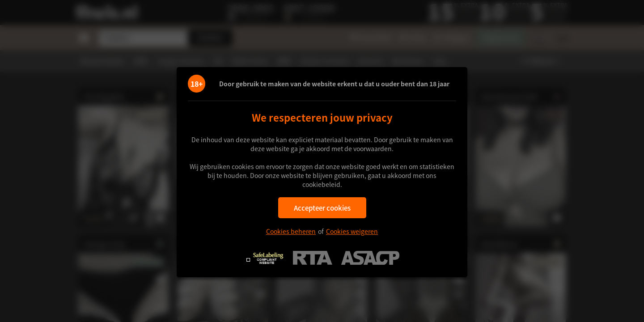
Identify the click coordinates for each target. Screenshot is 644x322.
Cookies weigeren (352, 231)
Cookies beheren (291, 231)
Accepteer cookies (322, 208)
